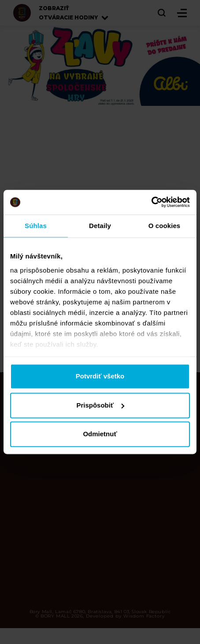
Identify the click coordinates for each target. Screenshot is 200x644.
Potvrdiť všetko (100, 376)
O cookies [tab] (165, 226)
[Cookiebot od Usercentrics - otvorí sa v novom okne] (151, 202)
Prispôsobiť (100, 405)
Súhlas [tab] (36, 226)
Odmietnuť (100, 434)
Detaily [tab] (100, 226)
